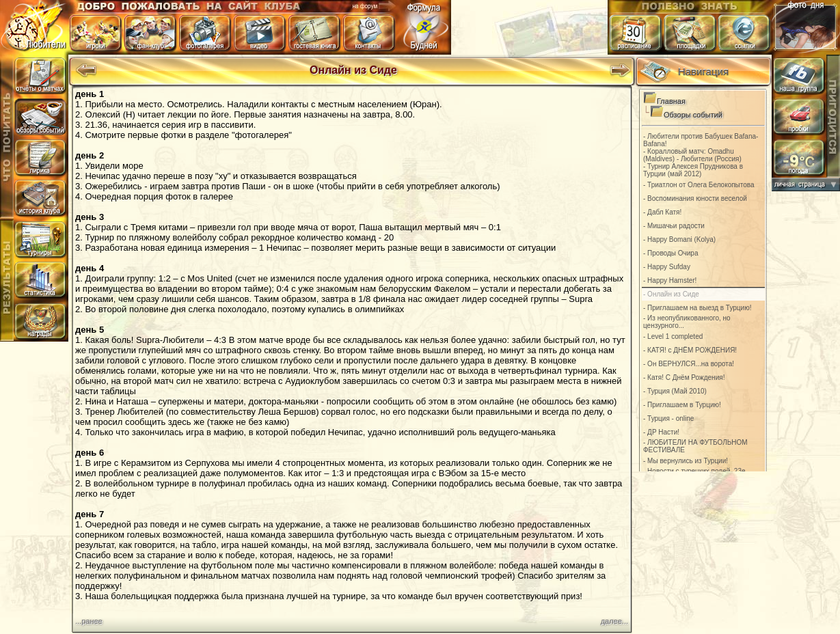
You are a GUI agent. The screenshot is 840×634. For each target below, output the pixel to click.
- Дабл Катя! (662, 212)
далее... (614, 621)
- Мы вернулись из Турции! (686, 461)
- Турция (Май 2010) (675, 391)
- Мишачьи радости (674, 226)
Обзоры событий (693, 115)
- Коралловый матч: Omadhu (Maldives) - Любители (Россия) (692, 155)
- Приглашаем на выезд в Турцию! (697, 308)
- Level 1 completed (673, 336)
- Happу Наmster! (670, 280)
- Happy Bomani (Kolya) (679, 239)
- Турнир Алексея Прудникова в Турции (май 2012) (693, 170)
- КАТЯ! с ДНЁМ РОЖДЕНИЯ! (690, 350)
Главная (671, 101)
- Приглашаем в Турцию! (682, 405)
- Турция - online (668, 418)
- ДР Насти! (661, 432)
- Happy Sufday (667, 267)
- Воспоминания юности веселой (695, 198)
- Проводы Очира (670, 253)
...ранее (89, 621)
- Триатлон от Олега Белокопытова (699, 185)
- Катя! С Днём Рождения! (684, 377)
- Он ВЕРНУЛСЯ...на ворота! (689, 364)
